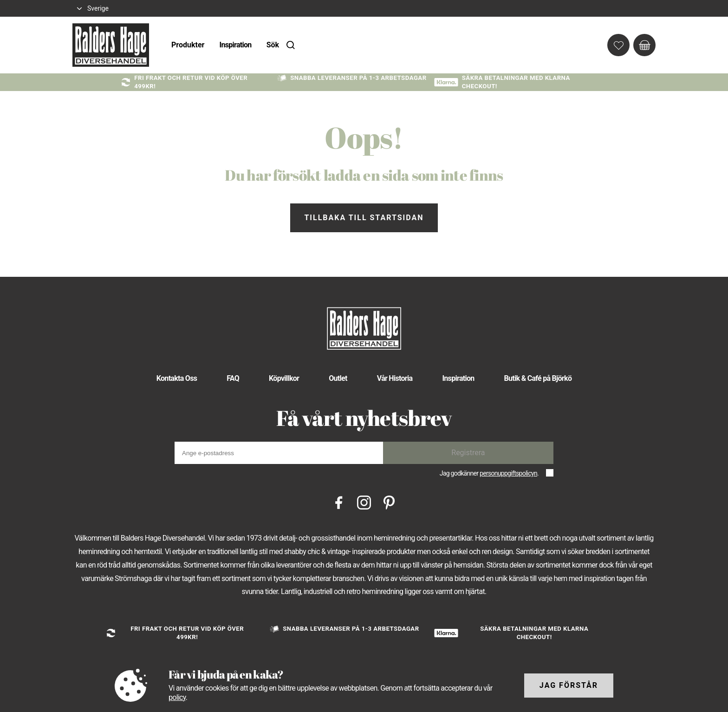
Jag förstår (569, 685)
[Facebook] (339, 502)
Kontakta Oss (177, 378)
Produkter (188, 45)
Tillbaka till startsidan (364, 218)
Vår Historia (395, 378)
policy (177, 697)
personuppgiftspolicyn (508, 473)
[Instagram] (364, 502)
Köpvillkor (284, 378)
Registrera (468, 453)
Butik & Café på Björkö (538, 378)
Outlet (338, 378)
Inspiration (235, 45)
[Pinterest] (389, 502)
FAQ (233, 378)
